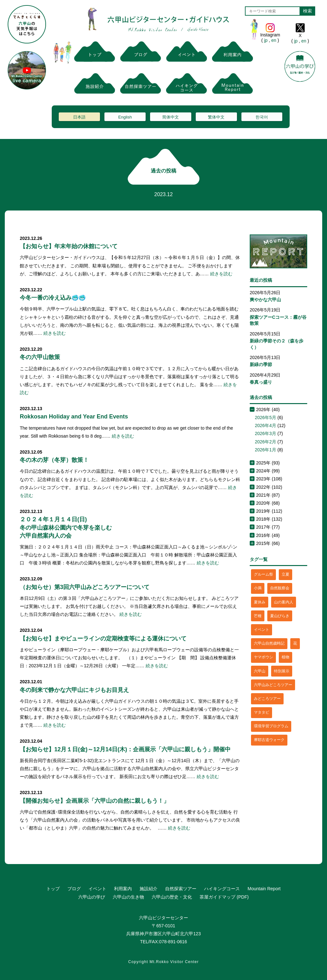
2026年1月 (266, 450)
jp (266, 40)
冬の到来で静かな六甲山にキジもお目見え (74, 690)
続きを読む (221, 274)
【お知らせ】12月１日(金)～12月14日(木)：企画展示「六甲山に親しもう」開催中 (125, 749)
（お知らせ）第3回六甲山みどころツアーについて (85, 587)
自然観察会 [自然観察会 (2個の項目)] (280, 588)
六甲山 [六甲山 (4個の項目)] (260, 671)
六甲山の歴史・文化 (172, 897)
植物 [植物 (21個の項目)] (285, 657)
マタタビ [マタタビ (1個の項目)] (262, 712)
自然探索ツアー (181, 889)
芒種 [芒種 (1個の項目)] (258, 616)
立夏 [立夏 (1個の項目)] (285, 574)
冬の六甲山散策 (40, 357)
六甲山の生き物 (128, 897)
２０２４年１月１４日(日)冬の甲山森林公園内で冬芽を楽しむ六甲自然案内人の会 (66, 527)
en (274, 40)
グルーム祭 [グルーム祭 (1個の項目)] (263, 574)
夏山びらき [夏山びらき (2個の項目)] (280, 616)
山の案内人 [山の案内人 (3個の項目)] (284, 602)
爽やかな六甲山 (265, 300)
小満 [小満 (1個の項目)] (258, 588)
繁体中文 (216, 117)
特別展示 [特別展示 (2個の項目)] (282, 671)
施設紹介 (148, 889)
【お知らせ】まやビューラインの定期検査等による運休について (103, 639)
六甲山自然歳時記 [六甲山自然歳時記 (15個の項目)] (269, 643)
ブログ (74, 889)
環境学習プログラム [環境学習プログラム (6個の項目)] (271, 726)
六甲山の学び (92, 897)
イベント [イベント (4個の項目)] (262, 630)
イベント (97, 889)
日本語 (79, 117)
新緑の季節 (261, 364)
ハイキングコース (222, 889)
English (125, 117)
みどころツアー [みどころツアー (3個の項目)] (267, 699)
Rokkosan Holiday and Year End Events (74, 417)
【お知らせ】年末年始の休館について (69, 246)
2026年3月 (266, 433)
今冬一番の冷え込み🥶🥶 (53, 298)
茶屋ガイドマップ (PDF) (224, 897)
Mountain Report (264, 889)
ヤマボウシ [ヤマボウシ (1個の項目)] (263, 657)
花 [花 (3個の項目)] (295, 643)
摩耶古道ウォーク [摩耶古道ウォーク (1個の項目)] (269, 740)
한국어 (262, 117)
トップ (53, 889)
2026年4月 (266, 425)
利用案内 (123, 889)
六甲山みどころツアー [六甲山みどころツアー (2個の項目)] (273, 685)
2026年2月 (266, 442)
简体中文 (171, 117)
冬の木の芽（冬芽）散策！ (54, 460)
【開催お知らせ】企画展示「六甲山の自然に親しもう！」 (95, 801)
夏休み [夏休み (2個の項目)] (260, 602)
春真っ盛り (261, 382)
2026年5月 (266, 417)
